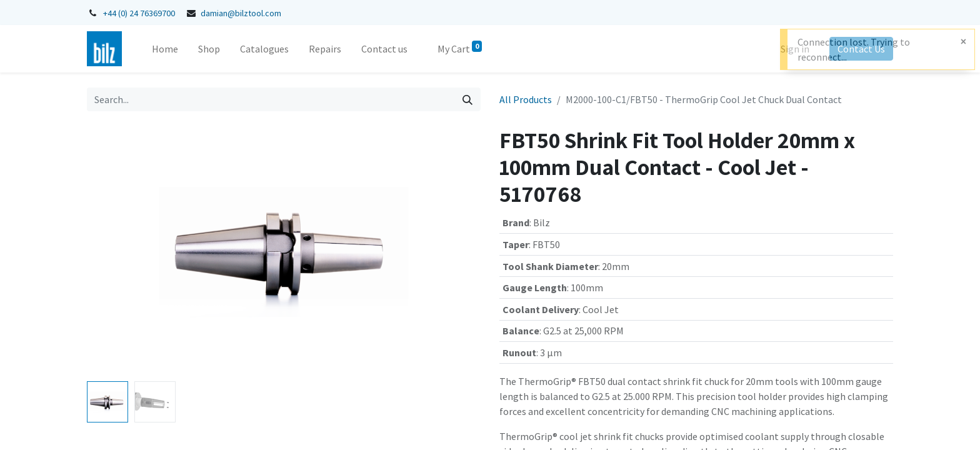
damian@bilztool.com (241, 13)
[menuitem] (165, 49)
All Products (526, 99)
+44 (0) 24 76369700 (139, 13)
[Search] (467, 99)
